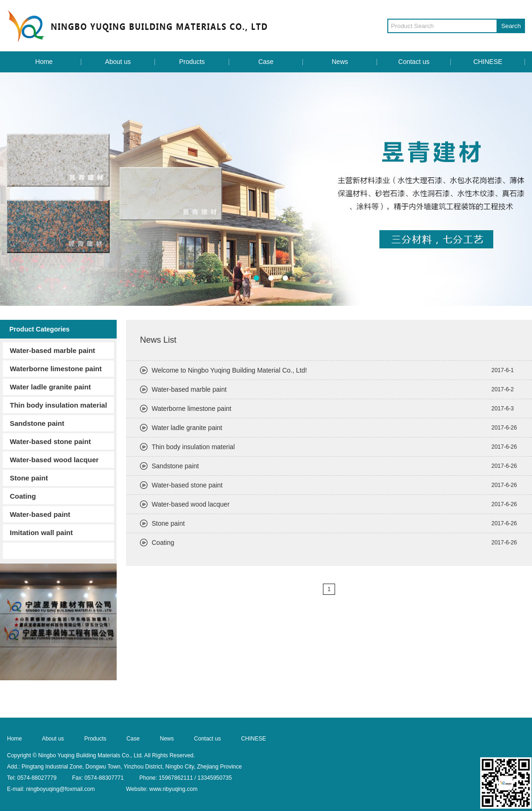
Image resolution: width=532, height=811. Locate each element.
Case (266, 62)
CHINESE (488, 62)
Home (44, 62)
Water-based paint (40, 514)
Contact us (414, 62)
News (340, 62)
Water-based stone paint (50, 441)
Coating (23, 496)
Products (192, 62)
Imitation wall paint (41, 532)
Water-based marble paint (52, 350)
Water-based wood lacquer (54, 460)
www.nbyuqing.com (173, 789)
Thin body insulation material (58, 405)
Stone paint (29, 478)
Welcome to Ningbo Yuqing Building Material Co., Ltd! (229, 370)
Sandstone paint (37, 423)
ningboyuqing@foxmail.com (61, 789)
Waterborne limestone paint (56, 369)
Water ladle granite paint (50, 387)
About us (118, 62)
